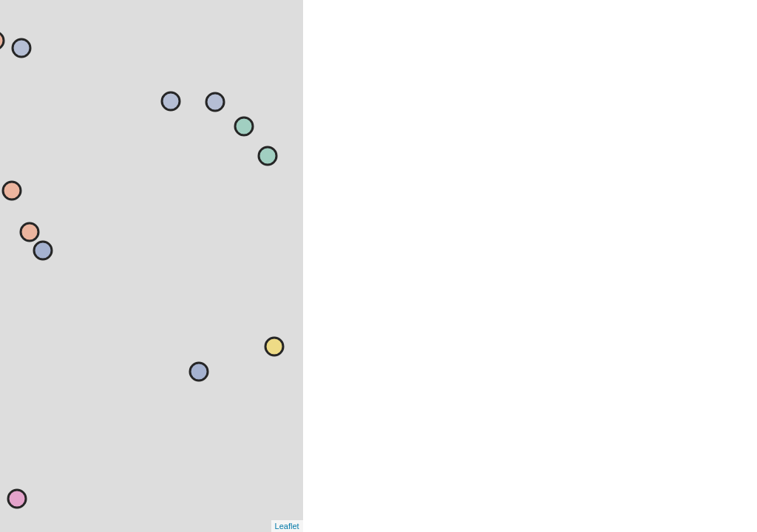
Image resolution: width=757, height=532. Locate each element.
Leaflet (287, 526)
